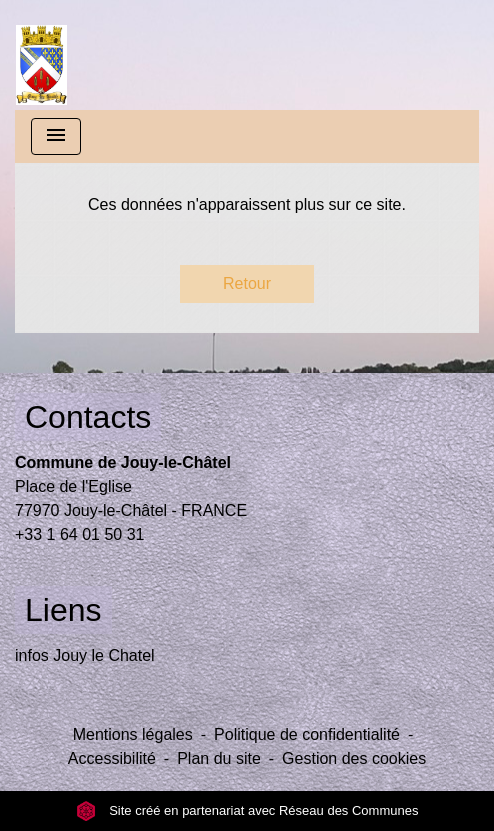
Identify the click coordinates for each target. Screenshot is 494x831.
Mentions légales (133, 734)
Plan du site (219, 758)
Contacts (88, 417)
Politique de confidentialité (307, 734)
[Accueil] (41, 55)
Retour (247, 283)
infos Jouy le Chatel (85, 655)
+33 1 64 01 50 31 (79, 534)
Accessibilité (112, 758)
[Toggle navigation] (56, 136)
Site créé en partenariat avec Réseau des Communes (247, 810)
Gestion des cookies (354, 758)
